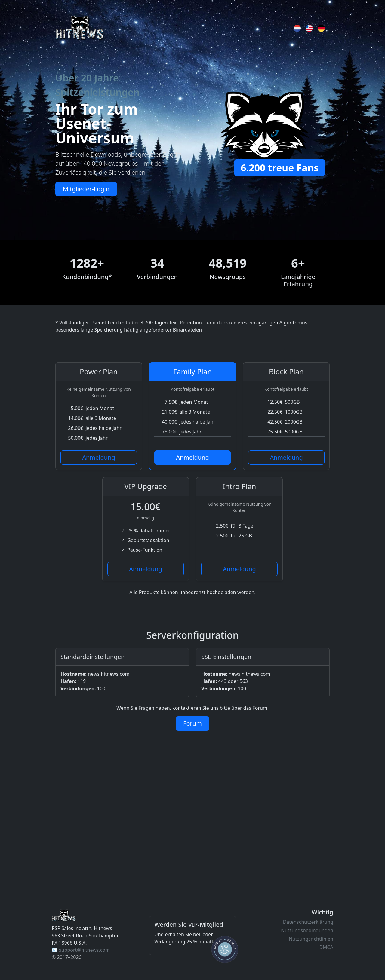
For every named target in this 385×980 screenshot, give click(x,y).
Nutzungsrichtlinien (311, 939)
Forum (192, 723)
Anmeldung (99, 457)
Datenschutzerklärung (308, 922)
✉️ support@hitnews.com (81, 950)
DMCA (326, 947)
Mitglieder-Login (86, 189)
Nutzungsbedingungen (307, 930)
